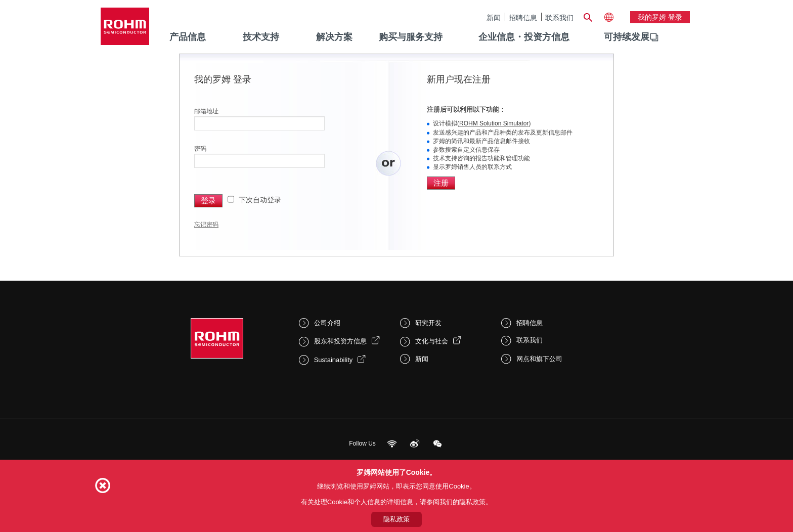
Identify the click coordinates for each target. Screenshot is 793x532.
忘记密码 (206, 225)
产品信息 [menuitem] (188, 37)
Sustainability (334, 360)
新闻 (494, 17)
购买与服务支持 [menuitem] (411, 37)
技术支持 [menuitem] (261, 37)
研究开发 (428, 323)
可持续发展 (627, 37)
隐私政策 (396, 519)
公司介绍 (327, 323)
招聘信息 (523, 17)
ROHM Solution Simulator (494, 123)
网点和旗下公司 (539, 359)
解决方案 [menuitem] (334, 37)
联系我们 (559, 17)
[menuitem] (627, 37)
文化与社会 (432, 341)
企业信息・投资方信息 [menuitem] (524, 37)
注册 (441, 183)
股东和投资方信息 (340, 341)
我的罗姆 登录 (660, 17)
